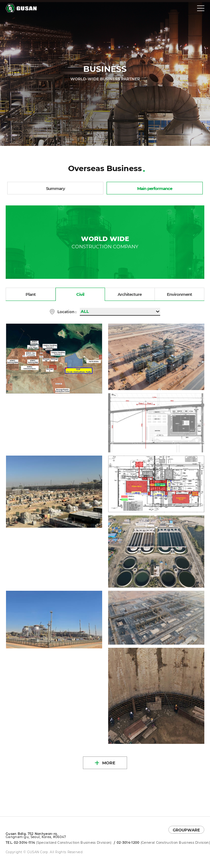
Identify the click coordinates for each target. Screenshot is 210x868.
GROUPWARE (186, 830)
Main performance (155, 188)
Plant (31, 294)
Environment (179, 294)
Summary (55, 188)
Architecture (130, 294)
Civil (80, 294)
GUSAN (13, 6)
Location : (67, 312)
